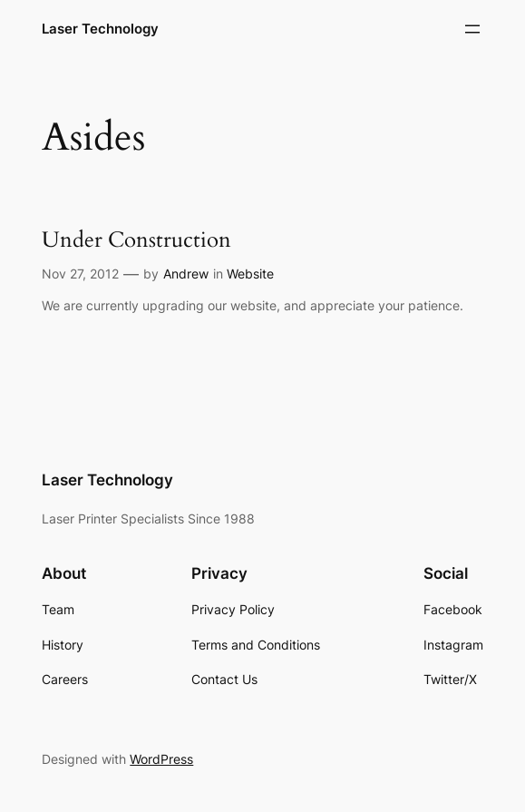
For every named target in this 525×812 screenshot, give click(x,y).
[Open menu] (472, 29)
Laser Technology (100, 29)
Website (250, 274)
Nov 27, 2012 (80, 274)
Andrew (186, 274)
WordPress (161, 759)
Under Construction (136, 240)
